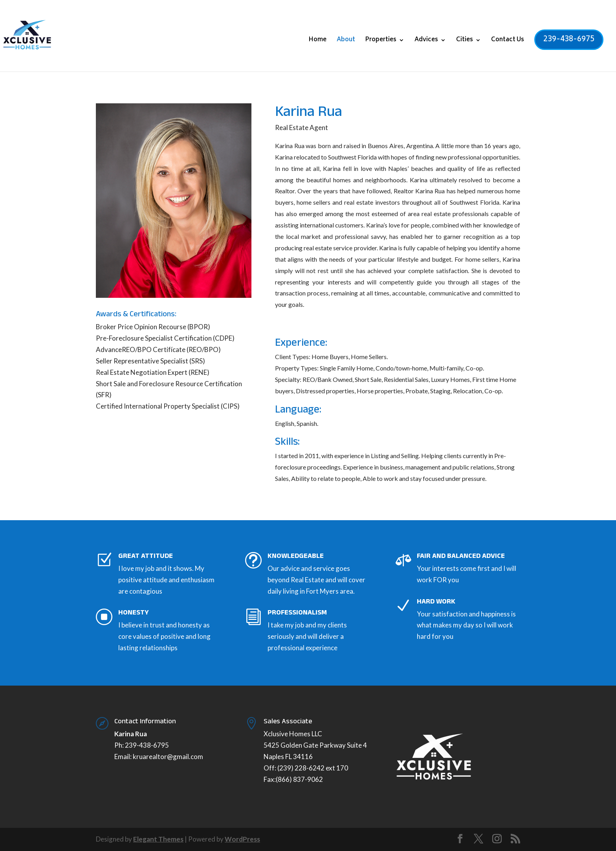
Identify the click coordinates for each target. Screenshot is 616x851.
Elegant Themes (158, 839)
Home (318, 41)
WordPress (242, 839)
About (346, 41)
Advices (426, 41)
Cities (465, 41)
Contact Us (508, 41)
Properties (381, 41)
